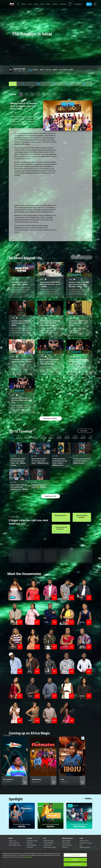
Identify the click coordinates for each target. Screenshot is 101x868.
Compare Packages (49, 842)
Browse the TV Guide (32, 840)
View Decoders (47, 844)
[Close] (98, 859)
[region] (50, 859)
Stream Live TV (13, 840)
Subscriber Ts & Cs (84, 840)
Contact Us (65, 847)
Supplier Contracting (85, 847)
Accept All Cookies (75, 864)
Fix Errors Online (66, 842)
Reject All (75, 860)
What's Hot (30, 842)
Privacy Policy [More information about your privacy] (28, 857)
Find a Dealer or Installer (50, 847)
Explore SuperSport (31, 844)
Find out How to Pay (67, 844)
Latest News (30, 847)
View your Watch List (14, 842)
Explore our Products (49, 840)
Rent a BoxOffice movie (15, 844)
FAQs (81, 844)
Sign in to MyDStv (66, 840)
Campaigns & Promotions (86, 842)
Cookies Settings (75, 855)
